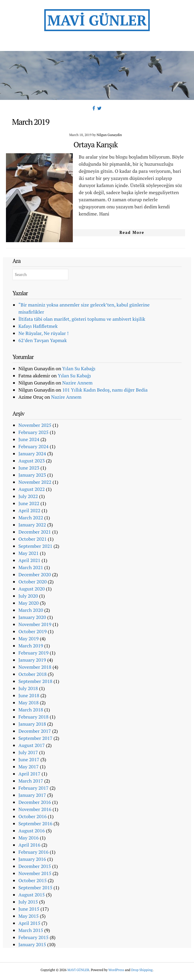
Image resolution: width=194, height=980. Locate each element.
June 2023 (29, 468)
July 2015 (28, 902)
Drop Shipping (142, 970)
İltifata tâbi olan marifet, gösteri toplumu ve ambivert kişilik (82, 319)
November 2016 (35, 809)
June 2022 (29, 503)
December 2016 (35, 802)
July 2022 (28, 496)
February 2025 (33, 432)
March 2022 (31, 518)
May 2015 (29, 916)
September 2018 (35, 681)
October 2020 (33, 582)
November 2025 (35, 425)
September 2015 (35, 888)
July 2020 (28, 596)
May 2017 (29, 767)
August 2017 (32, 745)
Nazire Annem (78, 383)
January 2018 (32, 724)
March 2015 (31, 930)
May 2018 (29, 703)
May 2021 (29, 553)
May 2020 (29, 603)
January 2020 (32, 617)
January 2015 (32, 944)
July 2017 (28, 752)
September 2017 (35, 738)
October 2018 (33, 674)
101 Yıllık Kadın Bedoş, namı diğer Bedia (105, 390)
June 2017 (29, 759)
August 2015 (32, 895)
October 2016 (33, 816)
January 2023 (32, 475)
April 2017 (29, 774)
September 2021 (35, 546)
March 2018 (31, 710)
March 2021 (31, 567)
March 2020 (31, 610)
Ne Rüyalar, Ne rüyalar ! (44, 333)
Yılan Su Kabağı (79, 368)
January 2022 (32, 525)
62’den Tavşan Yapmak (43, 340)
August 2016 (32, 831)
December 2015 (35, 866)
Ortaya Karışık (96, 144)
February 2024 (33, 446)
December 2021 (35, 532)
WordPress (116, 970)
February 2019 (33, 653)
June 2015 (29, 909)
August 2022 (32, 489)
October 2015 (33, 880)
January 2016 (32, 859)
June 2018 (29, 695)
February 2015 (33, 937)
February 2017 (33, 788)
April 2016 (29, 845)
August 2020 (32, 589)
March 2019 (31, 646)
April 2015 (29, 923)
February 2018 (33, 717)
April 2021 (29, 560)
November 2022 (35, 482)
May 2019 (29, 639)
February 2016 (33, 852)
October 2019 (33, 631)
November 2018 (35, 667)
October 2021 (33, 539)
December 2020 (35, 574)
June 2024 (29, 439)
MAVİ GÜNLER (97, 20)
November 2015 (35, 873)
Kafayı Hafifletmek (38, 326)
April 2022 (29, 510)
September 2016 (35, 823)
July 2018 (28, 688)
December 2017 (35, 731)
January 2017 (32, 795)
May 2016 (29, 838)
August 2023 (32, 461)
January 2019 (32, 660)
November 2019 (35, 624)
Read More (132, 233)
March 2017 (31, 781)
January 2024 (32, 454)
